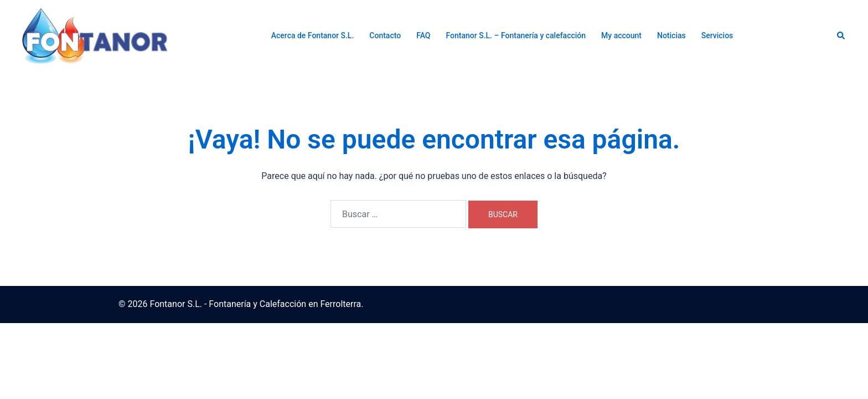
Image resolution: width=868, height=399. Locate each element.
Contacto (385, 35)
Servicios (717, 35)
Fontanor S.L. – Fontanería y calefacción (516, 35)
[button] (841, 36)
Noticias (671, 35)
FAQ (423, 35)
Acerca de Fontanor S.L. (313, 35)
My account (621, 35)
